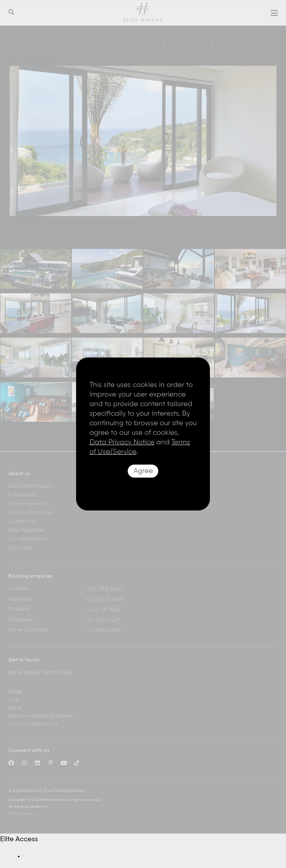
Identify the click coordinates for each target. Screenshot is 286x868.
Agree (143, 471)
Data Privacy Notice (122, 442)
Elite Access (19, 839)
